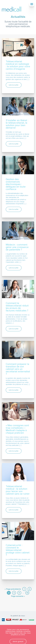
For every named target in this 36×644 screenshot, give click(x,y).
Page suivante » (18, 596)
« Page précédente (13, 589)
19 (27, 593)
